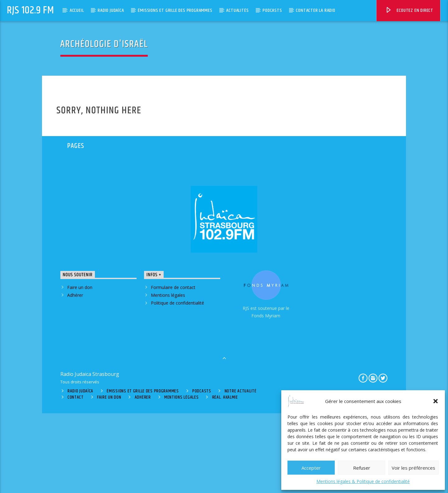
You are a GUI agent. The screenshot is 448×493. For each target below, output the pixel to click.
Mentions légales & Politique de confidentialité (363, 481)
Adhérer (75, 375)
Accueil (77, 10)
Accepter (311, 468)
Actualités (237, 10)
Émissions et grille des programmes (175, 10)
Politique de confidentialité (177, 383)
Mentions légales (168, 375)
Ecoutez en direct (409, 11)
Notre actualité (241, 471)
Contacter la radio (315, 10)
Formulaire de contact (173, 367)
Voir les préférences (413, 468)
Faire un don (80, 367)
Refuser (362, 468)
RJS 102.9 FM (30, 10)
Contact (76, 477)
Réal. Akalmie (225, 477)
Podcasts (272, 10)
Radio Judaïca (111, 10)
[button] (436, 401)
